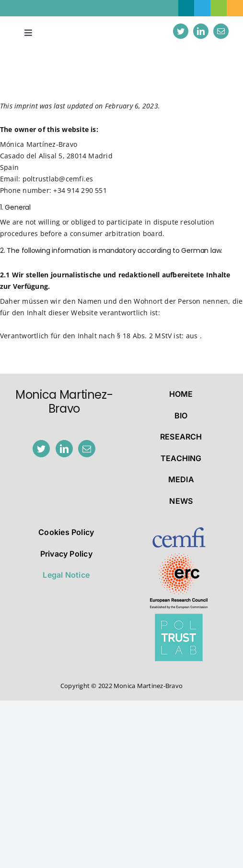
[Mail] (87, 449)
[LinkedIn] (64, 449)
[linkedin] (201, 31)
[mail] (221, 31)
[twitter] (181, 31)
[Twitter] (41, 449)
